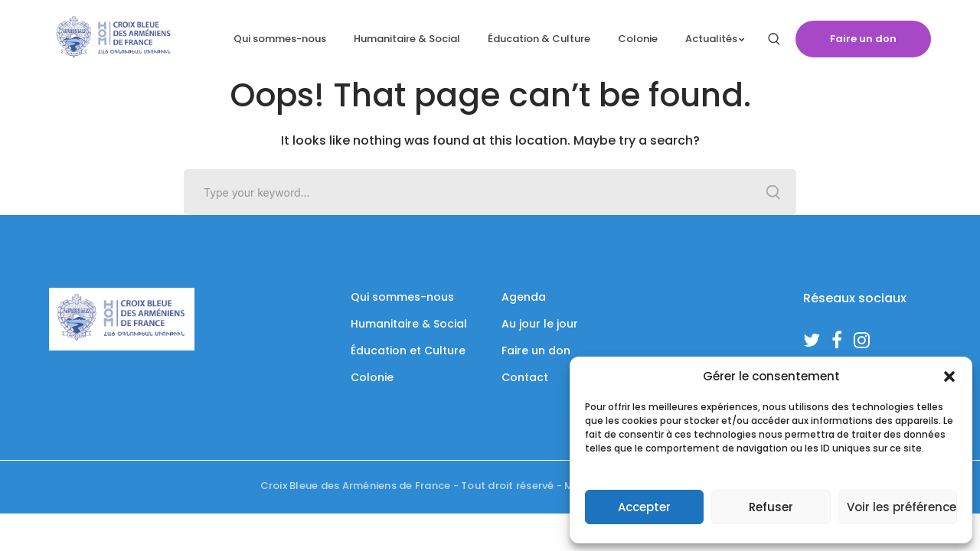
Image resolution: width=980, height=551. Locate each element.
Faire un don (863, 39)
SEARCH (773, 192)
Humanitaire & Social (409, 324)
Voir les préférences (902, 507)
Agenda (524, 297)
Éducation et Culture (408, 350)
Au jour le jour (540, 324)
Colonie (372, 377)
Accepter (644, 507)
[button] (949, 377)
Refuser (771, 507)
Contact (525, 377)
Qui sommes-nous (402, 297)
